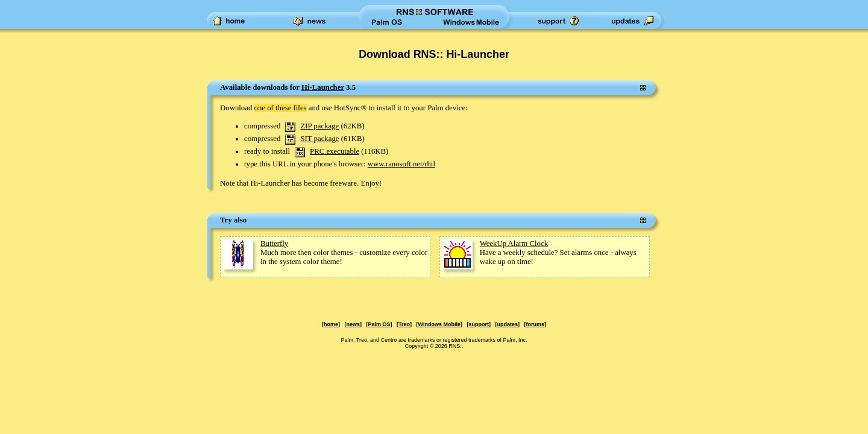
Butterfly (274, 244)
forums (535, 324)
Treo (404, 324)
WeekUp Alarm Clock (514, 244)
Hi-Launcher (323, 87)
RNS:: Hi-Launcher (461, 54)
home (331, 324)
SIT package (319, 139)
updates (507, 324)
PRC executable (335, 151)
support (479, 324)
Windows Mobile (439, 324)
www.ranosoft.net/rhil (401, 164)
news (354, 324)
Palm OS (379, 324)
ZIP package (319, 126)
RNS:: (456, 346)
